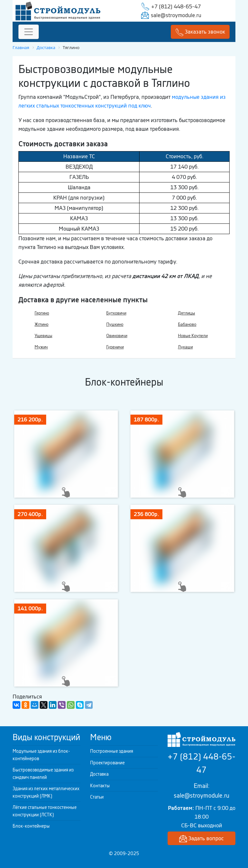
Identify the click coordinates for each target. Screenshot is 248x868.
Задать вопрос (201, 839)
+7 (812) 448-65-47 (176, 6)
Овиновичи (117, 336)
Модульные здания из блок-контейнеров (41, 755)
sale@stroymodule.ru (176, 15)
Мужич (41, 347)
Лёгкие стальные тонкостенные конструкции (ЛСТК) (45, 811)
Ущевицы (43, 336)
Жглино (41, 324)
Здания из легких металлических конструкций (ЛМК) (46, 792)
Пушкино (115, 324)
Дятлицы (186, 313)
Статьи (97, 797)
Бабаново (187, 324)
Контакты (100, 786)
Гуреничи (115, 347)
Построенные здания (112, 751)
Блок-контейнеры (31, 826)
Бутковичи (116, 313)
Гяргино (42, 313)
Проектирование (107, 763)
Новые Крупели (193, 336)
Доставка (99, 774)
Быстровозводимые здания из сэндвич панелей (43, 774)
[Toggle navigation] (29, 32)
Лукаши (185, 347)
